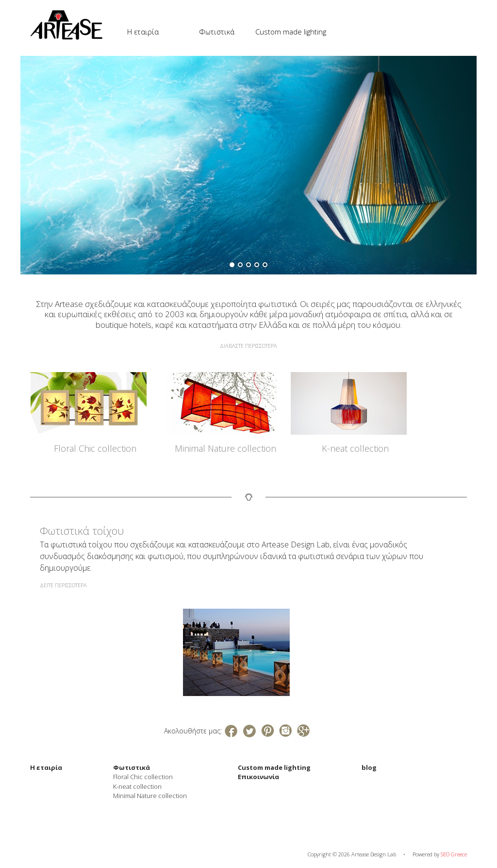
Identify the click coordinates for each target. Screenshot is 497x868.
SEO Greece (454, 854)
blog (369, 767)
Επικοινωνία (258, 777)
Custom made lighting (291, 32)
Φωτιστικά (217, 32)
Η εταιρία (143, 32)
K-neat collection (355, 448)
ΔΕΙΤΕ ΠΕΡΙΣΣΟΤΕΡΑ (63, 585)
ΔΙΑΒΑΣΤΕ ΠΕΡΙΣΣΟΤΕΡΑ (248, 346)
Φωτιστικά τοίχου (82, 530)
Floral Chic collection (95, 448)
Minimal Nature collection (225, 448)
